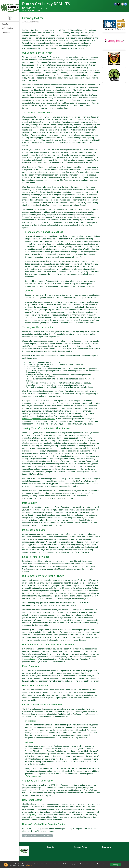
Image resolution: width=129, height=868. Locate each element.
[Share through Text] (126, 4)
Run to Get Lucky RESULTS (46, 4)
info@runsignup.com (30, 659)
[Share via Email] (122, 4)
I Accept (116, 865)
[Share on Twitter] (119, 4)
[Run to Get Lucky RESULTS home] (10, 8)
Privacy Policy (29, 865)
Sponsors (6, 33)
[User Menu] (10, 18)
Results (5, 24)
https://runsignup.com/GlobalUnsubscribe (39, 419)
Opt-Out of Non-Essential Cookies (37, 836)
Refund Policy (7, 28)
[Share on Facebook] (115, 4)
